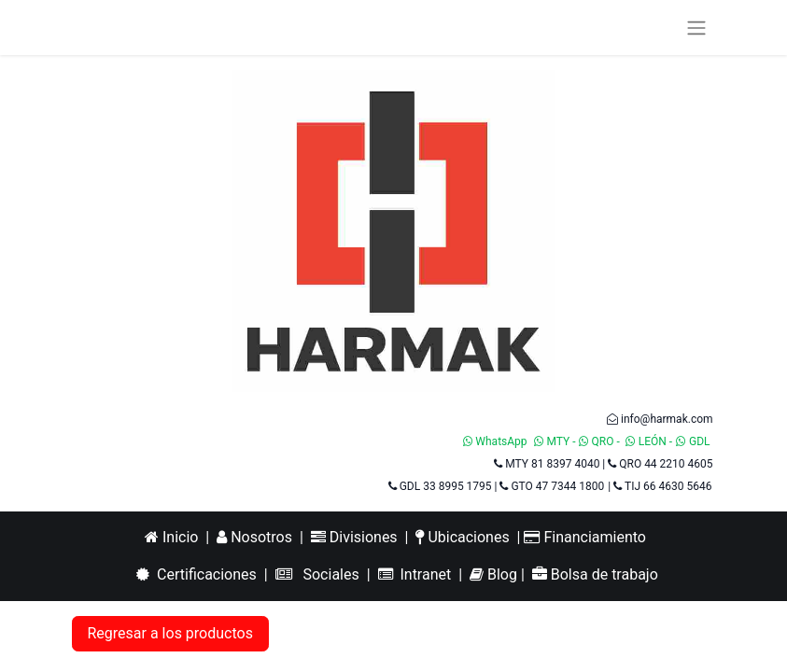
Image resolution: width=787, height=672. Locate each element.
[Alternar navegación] (696, 28)
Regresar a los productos (170, 633)
